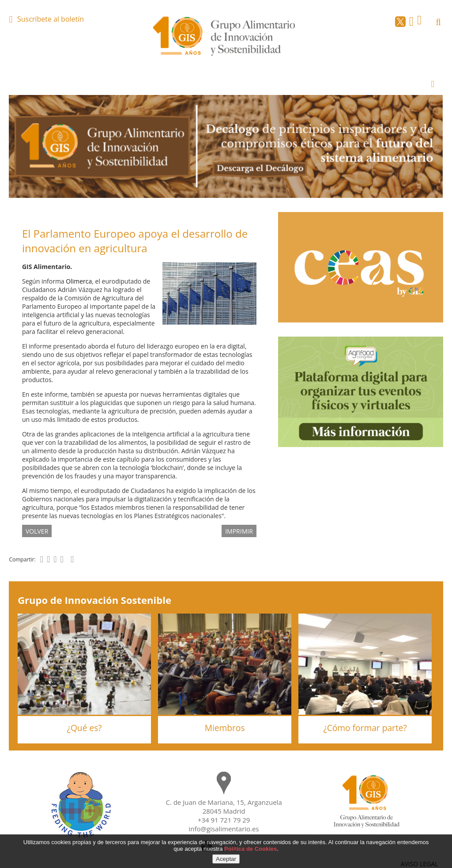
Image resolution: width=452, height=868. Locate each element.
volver (37, 531)
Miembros (225, 728)
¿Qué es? (85, 728)
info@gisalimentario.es (224, 829)
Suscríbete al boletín (51, 19)
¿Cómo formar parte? (365, 728)
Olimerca (79, 281)
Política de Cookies (250, 849)
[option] (226, 146)
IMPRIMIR (239, 531)
